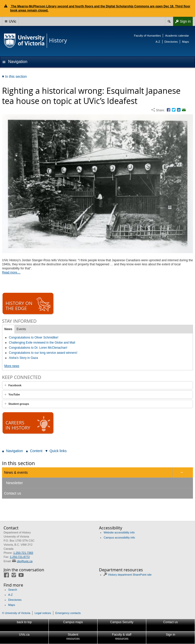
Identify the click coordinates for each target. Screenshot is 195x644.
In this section (18, 463)
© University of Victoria (16, 613)
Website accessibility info (119, 532)
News (8, 329)
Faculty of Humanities (148, 36)
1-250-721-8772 (20, 557)
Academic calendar (177, 36)
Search (13, 590)
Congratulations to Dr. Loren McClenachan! (38, 348)
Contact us (13, 493)
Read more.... (11, 272)
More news (12, 366)
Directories (171, 42)
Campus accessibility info (119, 538)
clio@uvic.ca (25, 561)
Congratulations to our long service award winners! (43, 353)
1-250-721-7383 (23, 553)
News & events (16, 472)
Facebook (15, 385)
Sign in (182, 21)
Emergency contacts (68, 613)
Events (21, 329)
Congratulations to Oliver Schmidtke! (34, 338)
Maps (185, 42)
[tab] (97, 385)
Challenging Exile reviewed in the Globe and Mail (42, 343)
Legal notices (43, 613)
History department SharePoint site (130, 575)
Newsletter (14, 483)
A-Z (158, 42)
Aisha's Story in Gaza (23, 358)
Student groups (19, 404)
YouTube (14, 394)
